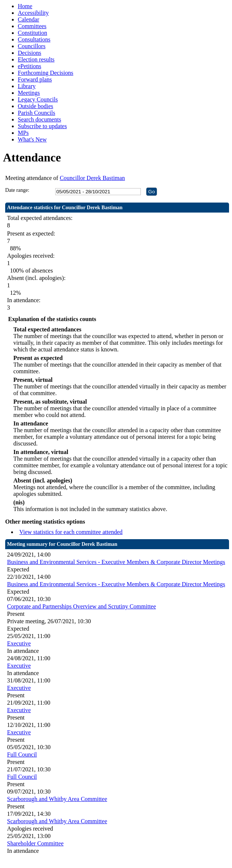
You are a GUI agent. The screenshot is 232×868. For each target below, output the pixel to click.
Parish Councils (37, 113)
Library (27, 86)
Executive (19, 643)
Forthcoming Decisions (46, 73)
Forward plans (35, 79)
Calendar (29, 19)
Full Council (22, 755)
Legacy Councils (38, 99)
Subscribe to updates (42, 126)
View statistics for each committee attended (71, 532)
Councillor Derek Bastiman (92, 178)
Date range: (17, 190)
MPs (23, 133)
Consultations (34, 39)
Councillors (32, 46)
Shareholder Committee (35, 843)
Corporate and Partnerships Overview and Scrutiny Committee (82, 606)
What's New (32, 139)
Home (25, 6)
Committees (32, 26)
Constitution (32, 33)
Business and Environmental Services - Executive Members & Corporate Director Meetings (116, 562)
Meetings (29, 93)
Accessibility (33, 13)
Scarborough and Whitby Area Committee (57, 799)
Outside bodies (36, 106)
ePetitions (29, 66)
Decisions (29, 53)
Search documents (39, 119)
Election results (36, 59)
